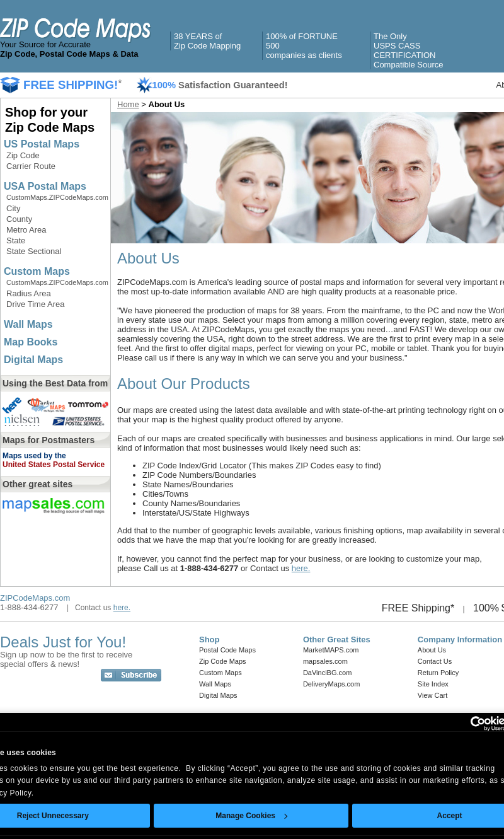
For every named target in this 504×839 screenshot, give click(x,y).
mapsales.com (325, 661)
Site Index (433, 684)
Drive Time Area (35, 304)
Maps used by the (34, 456)
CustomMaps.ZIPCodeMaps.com (57, 197)
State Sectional (34, 251)
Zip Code (23, 155)
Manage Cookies (251, 816)
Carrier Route (31, 166)
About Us (432, 650)
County (19, 219)
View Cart (432, 695)
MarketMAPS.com (331, 650)
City (13, 208)
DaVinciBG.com (327, 673)
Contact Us (435, 661)
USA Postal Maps (45, 186)
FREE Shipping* (418, 608)
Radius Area (29, 293)
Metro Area (26, 230)
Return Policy (438, 673)
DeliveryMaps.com (331, 684)
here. (301, 568)
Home (128, 104)
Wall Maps (28, 324)
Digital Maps (33, 360)
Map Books (31, 342)
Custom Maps (37, 271)
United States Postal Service (54, 465)
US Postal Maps (42, 144)
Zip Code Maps (223, 661)
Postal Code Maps (227, 650)
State (16, 240)
